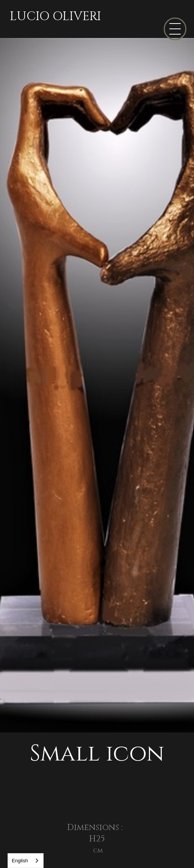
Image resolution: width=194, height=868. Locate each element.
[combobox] (26, 861)
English (20, 861)
